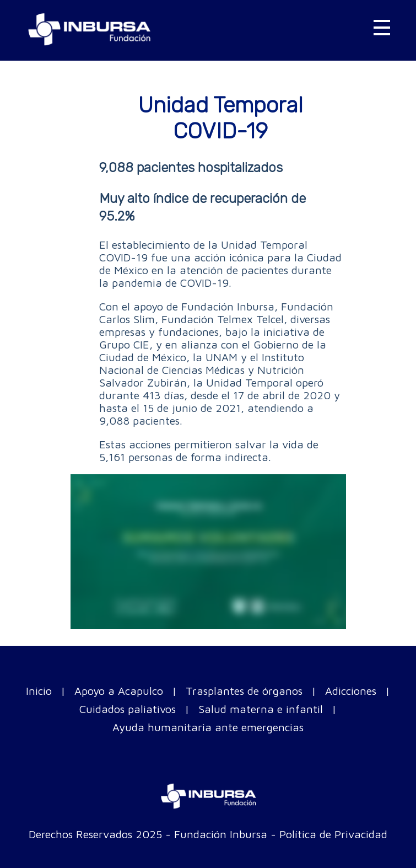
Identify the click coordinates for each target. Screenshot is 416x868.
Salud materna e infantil (261, 709)
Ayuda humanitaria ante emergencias (208, 727)
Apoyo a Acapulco (119, 691)
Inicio (39, 691)
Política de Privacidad (333, 834)
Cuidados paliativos (128, 709)
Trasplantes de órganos (244, 691)
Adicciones (351, 691)
